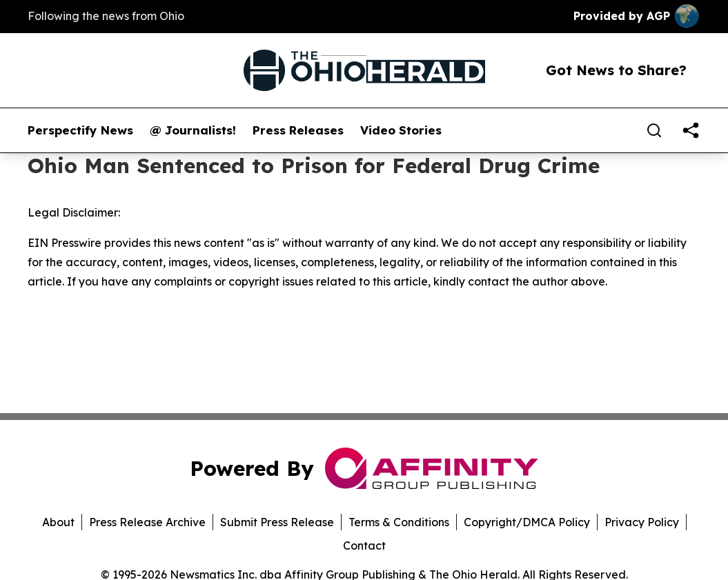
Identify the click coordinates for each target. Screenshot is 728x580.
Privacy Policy (642, 522)
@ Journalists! (193, 130)
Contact (364, 546)
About (58, 522)
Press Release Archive (147, 522)
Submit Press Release (277, 522)
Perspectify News (80, 130)
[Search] (654, 130)
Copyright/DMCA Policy (527, 522)
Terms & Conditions (399, 522)
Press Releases (298, 130)
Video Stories (401, 130)
